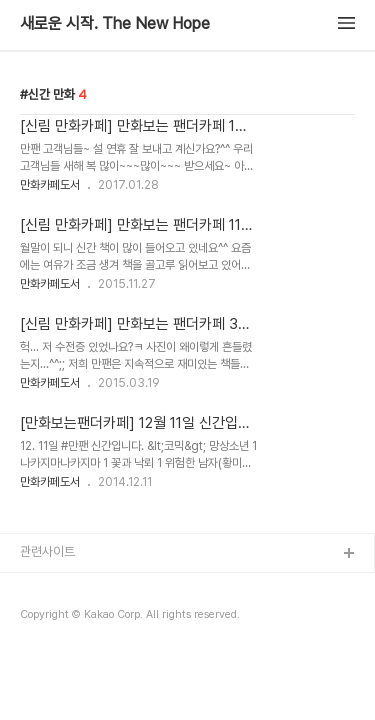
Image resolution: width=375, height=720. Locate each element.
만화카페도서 (50, 185)
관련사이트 (47, 551)
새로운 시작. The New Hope (115, 24)
